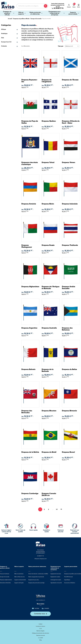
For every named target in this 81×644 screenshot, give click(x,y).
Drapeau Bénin (48, 204)
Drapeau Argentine (29, 328)
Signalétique (67, 580)
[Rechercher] (32, 6)
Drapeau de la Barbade (48, 370)
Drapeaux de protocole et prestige (36, 583)
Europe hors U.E (6, 42)
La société (41, 638)
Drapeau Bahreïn (28, 369)
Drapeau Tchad (48, 163)
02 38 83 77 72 (59, 8)
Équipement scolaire (55, 577)
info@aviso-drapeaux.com (41, 559)
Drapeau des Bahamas (67, 329)
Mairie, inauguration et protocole (36, 577)
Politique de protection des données (41, 633)
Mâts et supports (21, 13)
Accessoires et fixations (70, 583)
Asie (3, 38)
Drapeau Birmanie (69, 411)
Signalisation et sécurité (56, 583)
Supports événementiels (20, 580)
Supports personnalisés (73, 13)
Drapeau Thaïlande (70, 245)
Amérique (4, 34)
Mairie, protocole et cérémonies (35, 13)
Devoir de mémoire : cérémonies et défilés (38, 574)
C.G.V (41, 629)
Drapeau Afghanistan (30, 287)
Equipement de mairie (56, 574)
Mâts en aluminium (19, 574)
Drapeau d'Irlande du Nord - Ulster (71, 122)
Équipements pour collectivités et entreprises (55, 13)
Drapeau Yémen (69, 163)
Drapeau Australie (49, 328)
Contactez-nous (39, 614)
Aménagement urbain (56, 580)
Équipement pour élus (34, 580)
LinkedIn (47, 608)
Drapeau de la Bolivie (30, 452)
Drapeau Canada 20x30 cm (49, 495)
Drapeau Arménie (29, 204)
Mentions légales (40, 631)
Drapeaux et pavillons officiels (7, 13)
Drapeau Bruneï (68, 452)
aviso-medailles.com (40, 600)
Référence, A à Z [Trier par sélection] (72, 46)
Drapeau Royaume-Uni (30, 81)
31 (57, 509)
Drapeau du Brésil (49, 452)
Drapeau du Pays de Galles (30, 122)
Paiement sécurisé (41, 635)
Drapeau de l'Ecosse (70, 80)
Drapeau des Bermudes (27, 412)
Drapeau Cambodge (30, 494)
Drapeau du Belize (69, 369)
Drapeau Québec (49, 121)
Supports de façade (19, 583)
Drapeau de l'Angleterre (47, 81)
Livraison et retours (40, 626)
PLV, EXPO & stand (68, 577)
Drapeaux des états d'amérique (30, 163)
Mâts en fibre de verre (19, 577)
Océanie (4, 46)
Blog (41, 640)
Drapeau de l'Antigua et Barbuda (51, 288)
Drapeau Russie (48, 245)
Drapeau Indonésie (70, 204)
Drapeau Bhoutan (49, 411)
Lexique (40, 624)
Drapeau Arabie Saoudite (69, 288)
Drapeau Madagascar (27, 246)
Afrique (4, 29)
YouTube (37, 608)
